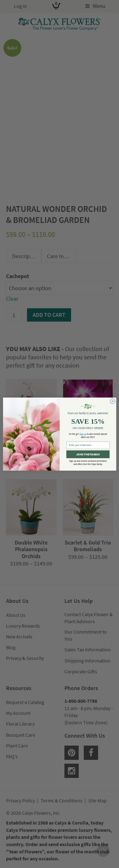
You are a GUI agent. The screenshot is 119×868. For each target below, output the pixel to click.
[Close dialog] (112, 401)
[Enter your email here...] (88, 445)
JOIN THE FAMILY (88, 454)
